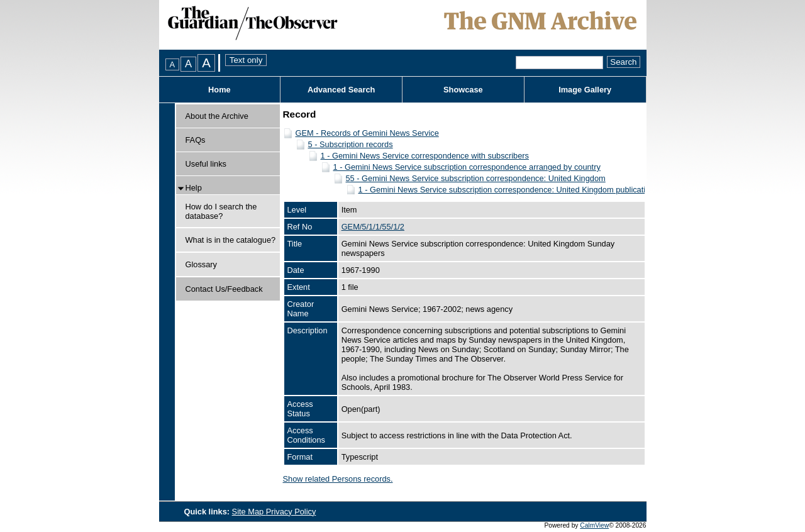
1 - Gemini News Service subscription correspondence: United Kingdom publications (508, 190)
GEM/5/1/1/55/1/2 (373, 227)
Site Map (249, 512)
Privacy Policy (291, 512)
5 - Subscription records (351, 144)
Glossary (202, 264)
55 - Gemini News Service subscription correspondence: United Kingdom (476, 178)
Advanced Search (341, 90)
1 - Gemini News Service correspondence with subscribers (425, 156)
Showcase (463, 90)
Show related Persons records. (338, 479)
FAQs (196, 140)
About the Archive (217, 116)
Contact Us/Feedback (224, 289)
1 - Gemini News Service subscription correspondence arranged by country (467, 167)
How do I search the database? (221, 211)
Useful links (206, 164)
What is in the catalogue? (231, 240)
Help (194, 188)
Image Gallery (585, 90)
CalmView (594, 525)
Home (219, 90)
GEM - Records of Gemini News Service (367, 133)
